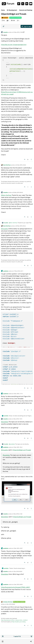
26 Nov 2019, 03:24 (21, 226)
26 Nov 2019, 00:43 (18, 192)
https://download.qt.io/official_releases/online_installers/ (14, 620)
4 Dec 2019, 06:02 (10, 604)
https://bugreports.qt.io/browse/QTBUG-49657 (16, 587)
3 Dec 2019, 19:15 (18, 419)
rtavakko (6, 32)
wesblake (6, 271)
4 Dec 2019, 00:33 (18, 571)
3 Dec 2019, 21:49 (18, 514)
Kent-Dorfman (7, 165)
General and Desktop (15, 18)
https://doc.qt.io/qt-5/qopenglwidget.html (14, 45)
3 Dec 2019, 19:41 (18, 447)
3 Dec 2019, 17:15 (18, 394)
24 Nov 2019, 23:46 (21, 165)
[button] (3, 641)
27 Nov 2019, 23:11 (18, 271)
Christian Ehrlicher (8, 602)
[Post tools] (31, 159)
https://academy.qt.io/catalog (19, 622)
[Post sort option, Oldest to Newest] (4, 26)
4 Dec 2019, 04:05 (18, 584)
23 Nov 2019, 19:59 (18, 32)
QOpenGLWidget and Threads (22, 450)
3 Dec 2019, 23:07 (18, 548)
